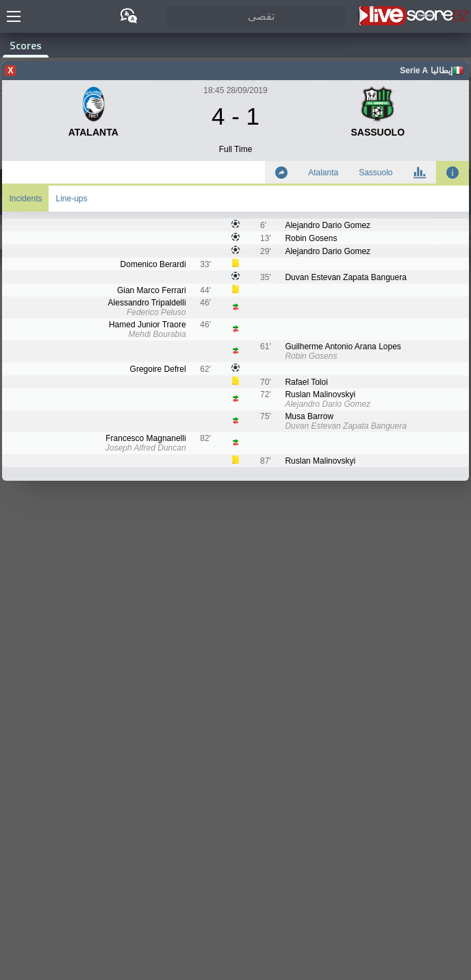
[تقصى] (256, 17)
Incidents (25, 199)
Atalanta (323, 173)
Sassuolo (375, 173)
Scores (26, 45)
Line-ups (71, 199)
